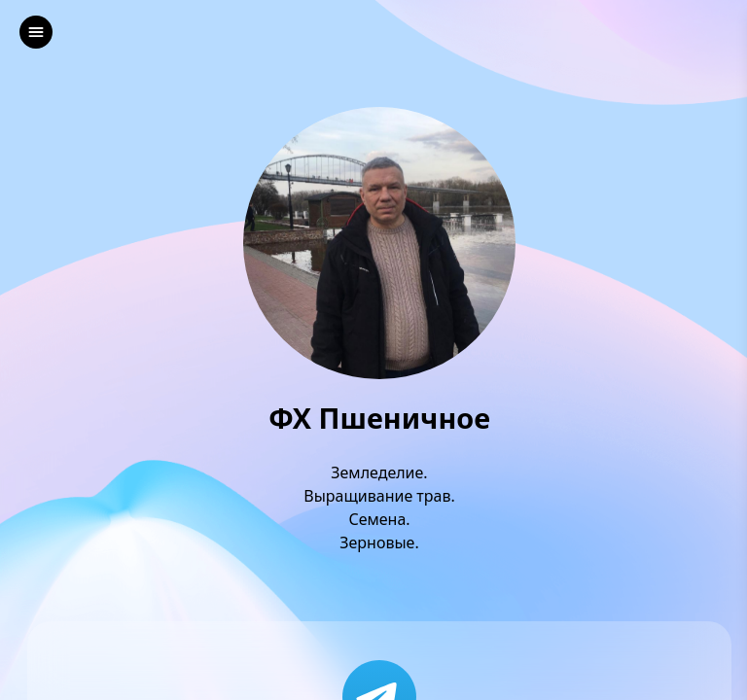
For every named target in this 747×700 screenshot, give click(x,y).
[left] (36, 32)
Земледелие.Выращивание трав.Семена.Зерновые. (379, 507)
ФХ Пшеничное (379, 419)
